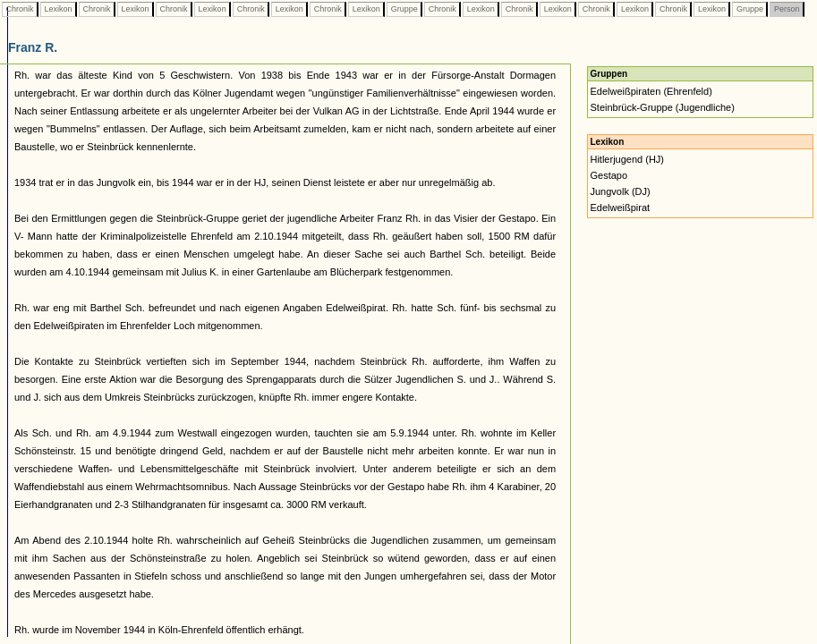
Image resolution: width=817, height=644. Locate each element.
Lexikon (58, 9)
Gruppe (404, 9)
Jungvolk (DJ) (620, 191)
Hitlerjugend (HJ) (627, 159)
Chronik (20, 9)
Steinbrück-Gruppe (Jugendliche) (662, 107)
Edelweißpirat (620, 208)
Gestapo (608, 175)
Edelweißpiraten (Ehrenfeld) (651, 91)
